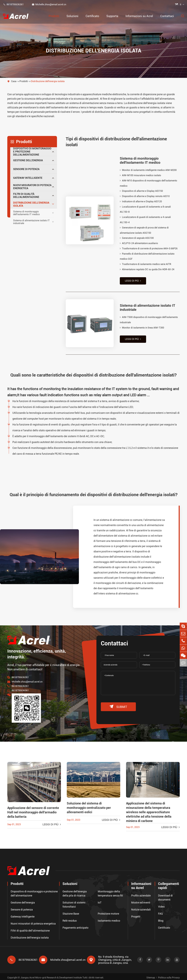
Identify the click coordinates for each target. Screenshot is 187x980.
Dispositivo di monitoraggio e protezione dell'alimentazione (32, 152)
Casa (14, 81)
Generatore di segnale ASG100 (137, 238)
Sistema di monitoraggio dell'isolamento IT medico (26, 213)
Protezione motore (108, 912)
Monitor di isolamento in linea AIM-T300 (142, 327)
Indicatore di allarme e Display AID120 (141, 202)
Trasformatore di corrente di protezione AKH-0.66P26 (149, 249)
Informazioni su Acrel (139, 16)
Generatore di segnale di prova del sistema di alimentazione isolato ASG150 (144, 231)
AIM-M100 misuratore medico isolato (140, 175)
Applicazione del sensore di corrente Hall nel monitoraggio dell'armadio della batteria (33, 810)
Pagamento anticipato (75, 926)
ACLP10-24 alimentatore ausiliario (139, 244)
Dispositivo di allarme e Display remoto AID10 (145, 196)
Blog (161, 919)
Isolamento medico (109, 919)
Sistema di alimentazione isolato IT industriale (31, 222)
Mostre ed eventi (141, 901)
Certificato (92, 16)
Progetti (136, 915)
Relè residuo (70, 919)
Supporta (112, 16)
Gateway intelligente (28, 178)
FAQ (160, 912)
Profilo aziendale (141, 894)
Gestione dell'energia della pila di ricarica (75, 892)
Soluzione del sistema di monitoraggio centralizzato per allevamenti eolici (89, 806)
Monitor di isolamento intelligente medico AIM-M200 (148, 170)
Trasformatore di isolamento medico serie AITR (145, 265)
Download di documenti (165, 896)
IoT (100, 901)
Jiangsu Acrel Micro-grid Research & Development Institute (51, 976)
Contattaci (167, 16)
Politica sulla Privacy (169, 976)
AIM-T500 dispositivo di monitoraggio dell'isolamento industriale (149, 319)
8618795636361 (13, 4)
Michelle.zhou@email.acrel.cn (49, 4)
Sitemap (151, 976)
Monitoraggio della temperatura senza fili (110, 892)
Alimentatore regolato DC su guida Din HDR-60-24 (147, 270)
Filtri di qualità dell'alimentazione (26, 195)
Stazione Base (71, 912)
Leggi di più (133, 281)
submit (118, 705)
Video (161, 905)
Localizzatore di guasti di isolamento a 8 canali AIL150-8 (145, 210)
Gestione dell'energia (28, 160)
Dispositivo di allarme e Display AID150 (141, 191)
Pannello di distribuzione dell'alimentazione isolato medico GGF (147, 257)
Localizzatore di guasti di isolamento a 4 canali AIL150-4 (145, 220)
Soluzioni (72, 16)
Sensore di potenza (26, 169)
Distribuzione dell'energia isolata (48, 81)
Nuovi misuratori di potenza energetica (32, 187)
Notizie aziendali (141, 908)
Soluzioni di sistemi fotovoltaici (74, 903)
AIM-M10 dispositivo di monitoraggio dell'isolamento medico (148, 183)
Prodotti (54, 16)
